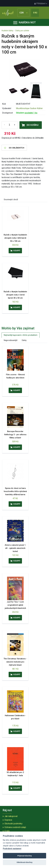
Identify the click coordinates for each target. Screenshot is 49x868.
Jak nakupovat (11, 816)
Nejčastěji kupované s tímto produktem (21, 335)
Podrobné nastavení (12, 849)
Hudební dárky (7, 31)
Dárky (24, 340)
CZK (23, 13)
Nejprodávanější (11, 340)
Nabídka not (24, 22)
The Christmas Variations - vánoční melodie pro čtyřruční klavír (15, 662)
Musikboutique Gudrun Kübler (29, 108)
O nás (7, 831)
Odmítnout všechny (24, 862)
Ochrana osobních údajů (15, 827)
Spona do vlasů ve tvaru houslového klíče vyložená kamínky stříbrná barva (15, 491)
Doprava (8, 820)
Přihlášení (41, 3)
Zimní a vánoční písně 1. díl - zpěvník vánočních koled (15, 548)
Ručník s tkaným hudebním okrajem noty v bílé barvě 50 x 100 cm (15, 238)
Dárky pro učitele (22, 31)
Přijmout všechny (25, 856)
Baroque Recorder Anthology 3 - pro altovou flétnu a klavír (15, 435)
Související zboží (11, 199)
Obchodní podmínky (13, 824)
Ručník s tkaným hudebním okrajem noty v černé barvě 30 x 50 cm (15, 295)
